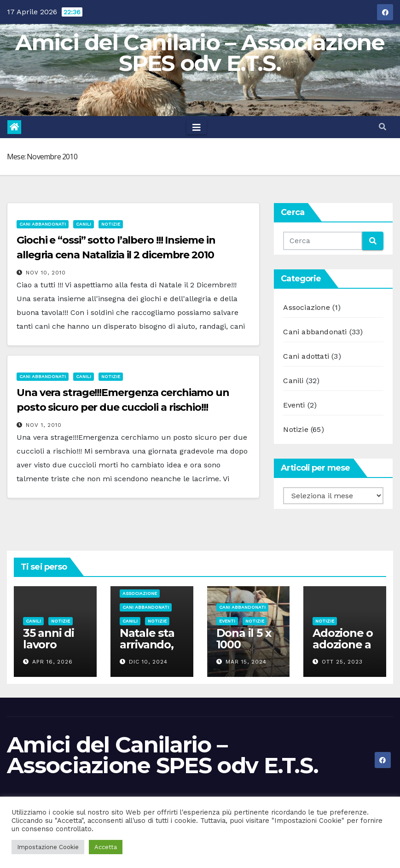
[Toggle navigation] (197, 127)
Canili (84, 224)
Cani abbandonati (43, 224)
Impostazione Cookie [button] (48, 847)
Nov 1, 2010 (44, 425)
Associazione (306, 307)
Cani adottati (306, 356)
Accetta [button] (106, 847)
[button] (383, 127)
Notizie (111, 224)
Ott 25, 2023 (342, 662)
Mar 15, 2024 (246, 662)
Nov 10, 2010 (46, 273)
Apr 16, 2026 (52, 662)
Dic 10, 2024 (148, 662)
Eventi (294, 405)
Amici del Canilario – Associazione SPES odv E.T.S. (200, 53)
